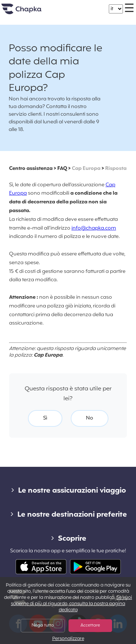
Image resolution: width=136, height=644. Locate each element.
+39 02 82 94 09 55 (75, 5)
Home (30, 12)
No (90, 418)
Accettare (90, 625)
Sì (45, 418)
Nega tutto (43, 625)
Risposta (116, 169)
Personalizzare (68, 639)
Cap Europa (86, 169)
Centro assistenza (31, 169)
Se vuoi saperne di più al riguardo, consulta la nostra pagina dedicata (71, 604)
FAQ (62, 169)
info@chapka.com (94, 228)
